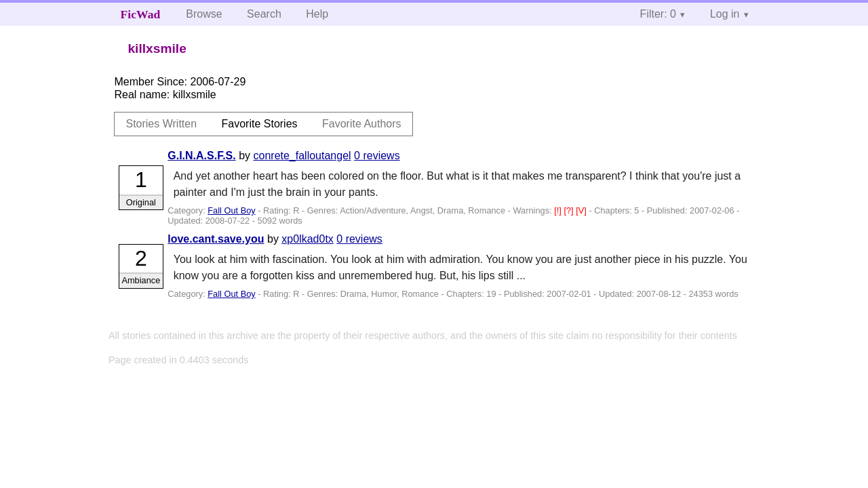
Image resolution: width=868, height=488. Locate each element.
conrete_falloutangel (302, 156)
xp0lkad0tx (308, 239)
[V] (582, 210)
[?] (570, 210)
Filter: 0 (658, 14)
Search (264, 14)
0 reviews (377, 156)
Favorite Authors (362, 124)
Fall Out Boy (231, 210)
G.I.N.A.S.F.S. (201, 156)
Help (317, 14)
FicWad (141, 14)
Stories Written (161, 124)
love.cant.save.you (216, 239)
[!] (559, 210)
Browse (204, 14)
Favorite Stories (260, 124)
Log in (725, 14)
